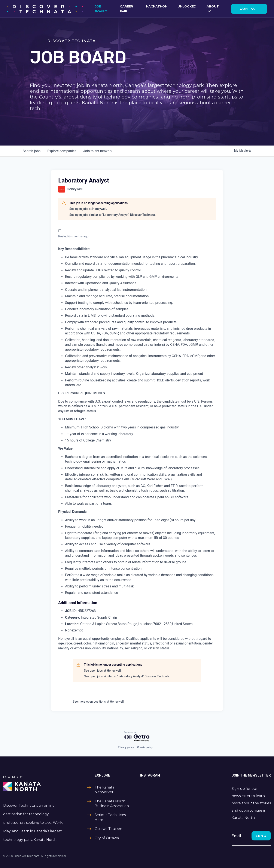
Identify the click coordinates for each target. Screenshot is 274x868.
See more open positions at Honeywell (98, 702)
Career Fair (127, 9)
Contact (249, 9)
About (213, 6)
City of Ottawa (107, 838)
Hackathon (157, 6)
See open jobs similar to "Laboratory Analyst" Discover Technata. (112, 215)
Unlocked (187, 6)
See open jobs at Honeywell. (88, 209)
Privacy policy (126, 747)
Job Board (101, 9)
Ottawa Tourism (108, 829)
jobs (32, 151)
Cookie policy (145, 747)
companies (62, 151)
